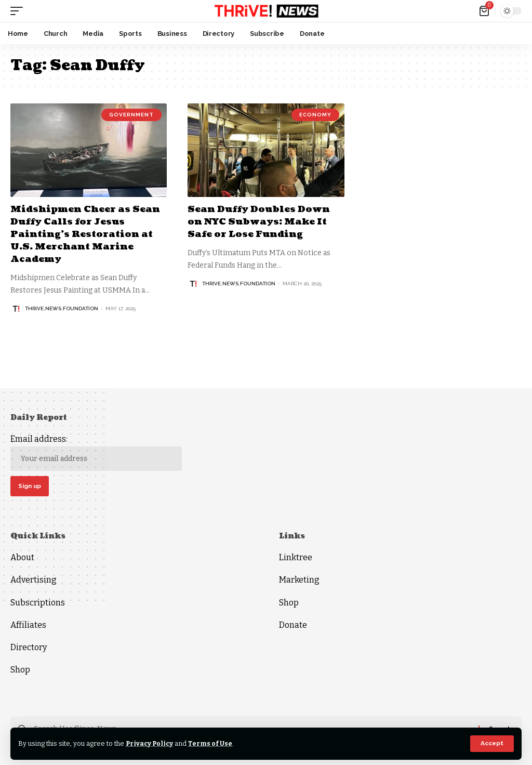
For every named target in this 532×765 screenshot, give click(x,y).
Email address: (96, 452)
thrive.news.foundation (62, 307)
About (22, 558)
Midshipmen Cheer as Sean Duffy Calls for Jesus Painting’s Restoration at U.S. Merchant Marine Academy (86, 234)
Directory (29, 648)
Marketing (299, 581)
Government (131, 115)
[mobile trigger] (19, 11)
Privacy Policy (150, 743)
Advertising (34, 581)
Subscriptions (38, 603)
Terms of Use (212, 743)
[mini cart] (485, 11)
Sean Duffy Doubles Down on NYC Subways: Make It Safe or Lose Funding (260, 221)
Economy (315, 115)
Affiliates (28, 625)
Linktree (296, 558)
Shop (20, 670)
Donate (293, 625)
